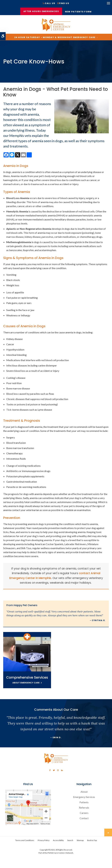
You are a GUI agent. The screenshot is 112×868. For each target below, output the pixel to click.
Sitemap (80, 841)
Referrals (84, 808)
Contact (84, 819)
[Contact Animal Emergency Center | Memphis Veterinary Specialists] (28, 825)
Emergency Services (84, 798)
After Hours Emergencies (41, 11)
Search (70, 841)
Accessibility (58, 841)
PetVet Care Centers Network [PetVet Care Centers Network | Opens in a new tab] (60, 853)
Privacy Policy (44, 841)
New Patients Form (79, 12)
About (84, 792)
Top (108, 833)
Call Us (50, 3)
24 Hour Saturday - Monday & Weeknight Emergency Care (55, 38)
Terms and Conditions (25, 841)
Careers (84, 814)
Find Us (64, 3)
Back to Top (92, 841)
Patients (84, 803)
